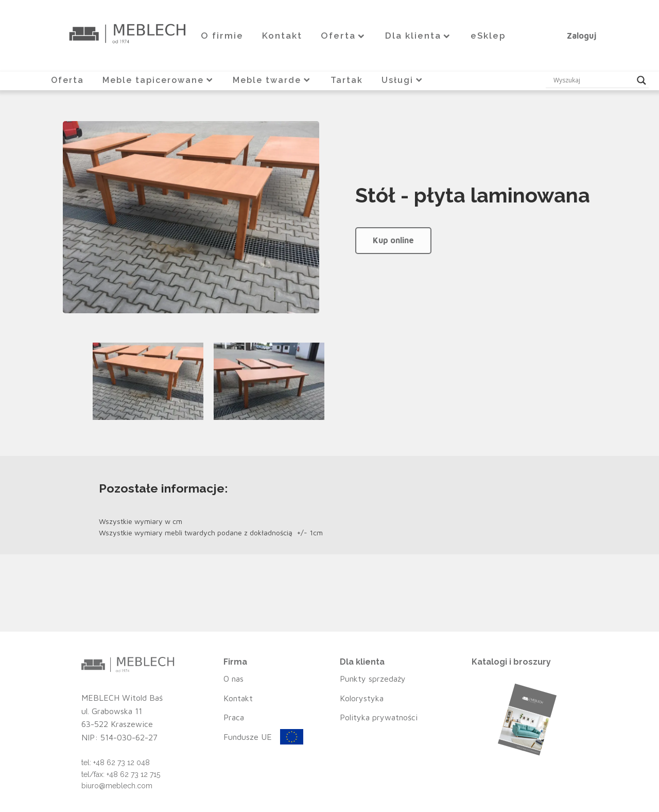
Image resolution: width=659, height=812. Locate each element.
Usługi (403, 80)
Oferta (344, 36)
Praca (234, 717)
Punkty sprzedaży (373, 679)
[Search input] (593, 80)
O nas (233, 679)
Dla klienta (419, 36)
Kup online (393, 240)
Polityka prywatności (379, 717)
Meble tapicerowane (159, 80)
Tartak (347, 80)
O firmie (222, 36)
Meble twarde (272, 80)
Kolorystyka (362, 698)
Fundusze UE (248, 737)
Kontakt (282, 36)
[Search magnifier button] (641, 80)
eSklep (488, 36)
